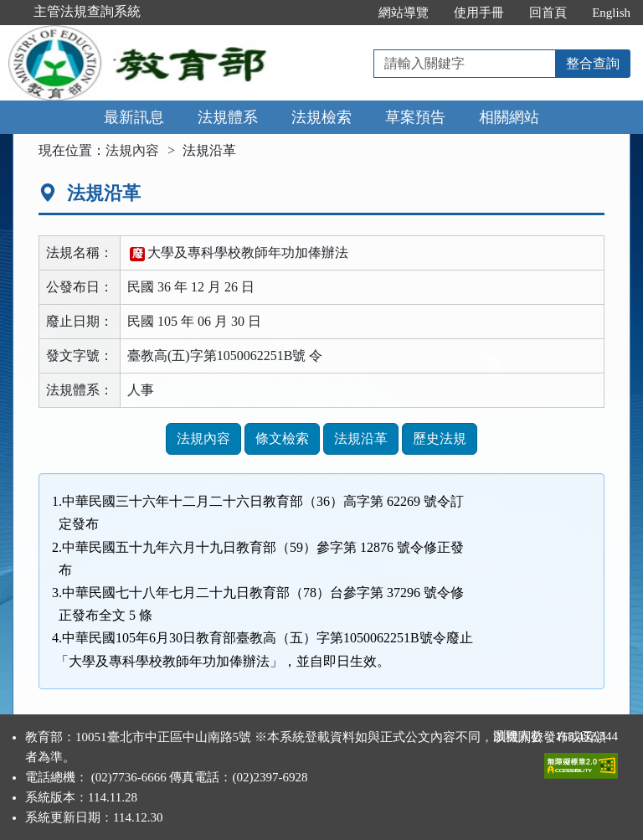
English (611, 13)
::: (349, 13)
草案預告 (415, 117)
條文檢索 (282, 438)
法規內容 (132, 150)
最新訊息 (134, 117)
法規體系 (228, 117)
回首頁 (548, 13)
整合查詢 (593, 63)
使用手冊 (479, 13)
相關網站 (509, 117)
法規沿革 (361, 438)
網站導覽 (404, 13)
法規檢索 (321, 117)
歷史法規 (440, 438)
